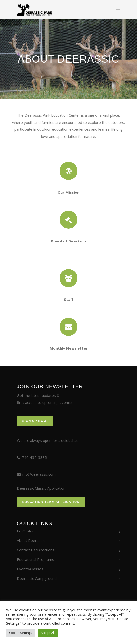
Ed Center (25, 531)
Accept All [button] (48, 633)
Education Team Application (51, 502)
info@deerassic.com (39, 474)
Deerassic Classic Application (41, 488)
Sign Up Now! (35, 421)
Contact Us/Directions (36, 550)
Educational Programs (36, 559)
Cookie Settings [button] (21, 633)
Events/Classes (30, 569)
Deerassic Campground (37, 578)
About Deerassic (31, 540)
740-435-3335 (34, 457)
